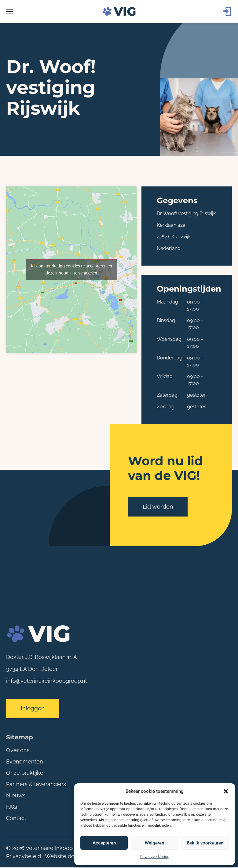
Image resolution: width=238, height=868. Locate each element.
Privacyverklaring (155, 857)
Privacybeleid (24, 857)
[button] (226, 791)
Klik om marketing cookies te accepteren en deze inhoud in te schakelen (71, 269)
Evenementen (25, 762)
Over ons (18, 751)
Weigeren (154, 843)
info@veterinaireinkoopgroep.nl (46, 681)
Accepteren (104, 843)
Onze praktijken (26, 773)
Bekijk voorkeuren (205, 843)
